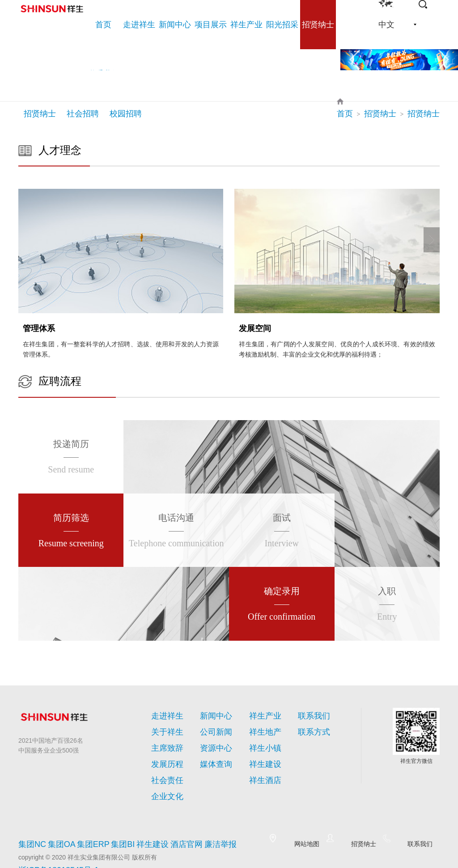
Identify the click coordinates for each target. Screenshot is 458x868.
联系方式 (309, 726)
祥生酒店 (260, 758)
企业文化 (162, 769)
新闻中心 (214, 710)
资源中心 (211, 737)
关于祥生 (162, 726)
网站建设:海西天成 (44, 847)
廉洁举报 (219, 817)
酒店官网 (185, 817)
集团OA (59, 817)
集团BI (121, 817)
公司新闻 (211, 726)
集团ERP (91, 817)
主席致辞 (162, 737)
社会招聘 (83, 114)
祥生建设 (260, 748)
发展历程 (162, 748)
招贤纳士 (40, 114)
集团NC (29, 817)
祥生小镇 (260, 737)
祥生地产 (260, 726)
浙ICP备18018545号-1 (50, 837)
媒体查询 (211, 748)
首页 (361, 114)
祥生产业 (263, 710)
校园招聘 (126, 114)
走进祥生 (165, 710)
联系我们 (312, 710)
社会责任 (162, 758)
